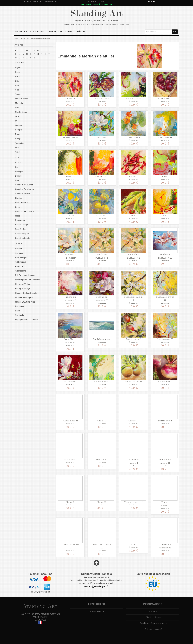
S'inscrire (102, 1)
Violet (18, 152)
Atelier (18, 163)
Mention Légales (153, 617)
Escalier (19, 207)
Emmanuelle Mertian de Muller (41, 38)
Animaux (19, 253)
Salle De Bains (22, 229)
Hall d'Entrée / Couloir (25, 211)
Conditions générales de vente (153, 623)
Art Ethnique (21, 262)
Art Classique (21, 258)
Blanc (18, 77)
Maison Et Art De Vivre (25, 302)
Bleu (17, 81)
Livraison (153, 611)
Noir (17, 108)
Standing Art (97, 13)
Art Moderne (21, 271)
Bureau (18, 176)
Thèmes (81, 32)
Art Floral (19, 266)
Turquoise (20, 143)
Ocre (17, 116)
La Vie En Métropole (24, 297)
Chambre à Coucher (24, 185)
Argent (18, 68)
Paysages (19, 306)
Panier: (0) (152, 1)
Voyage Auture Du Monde (26, 320)
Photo (18, 311)
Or (16, 121)
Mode (18, 216)
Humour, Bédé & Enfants (26, 293)
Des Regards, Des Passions (27, 280)
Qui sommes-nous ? (52, 1)
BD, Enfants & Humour (25, 275)
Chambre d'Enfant (23, 194)
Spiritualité (20, 315)
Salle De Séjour (22, 234)
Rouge (18, 139)
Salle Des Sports (22, 238)
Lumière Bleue (22, 99)
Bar (17, 167)
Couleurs (37, 32)
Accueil (26, 1)
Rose (17, 134)
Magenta (19, 103)
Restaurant (20, 220)
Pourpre (19, 130)
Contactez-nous (37, 1)
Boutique (19, 171)
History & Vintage (23, 289)
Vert (17, 148)
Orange (18, 125)
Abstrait (18, 249)
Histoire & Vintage (23, 284)
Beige (18, 72)
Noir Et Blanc (21, 112)
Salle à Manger (22, 225)
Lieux (69, 32)
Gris (17, 90)
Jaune (18, 94)
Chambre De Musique (25, 189)
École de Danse (22, 203)
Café (17, 180)
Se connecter (92, 1)
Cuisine (18, 198)
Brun (17, 85)
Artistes (21, 32)
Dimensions (55, 32)
